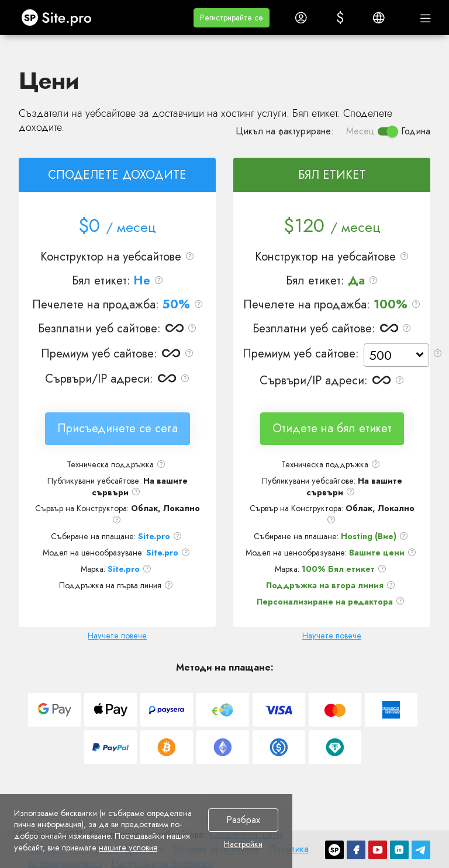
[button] (232, 18)
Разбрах (243, 820)
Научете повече (117, 636)
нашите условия (128, 848)
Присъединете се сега (118, 428)
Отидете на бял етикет (332, 428)
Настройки (243, 845)
